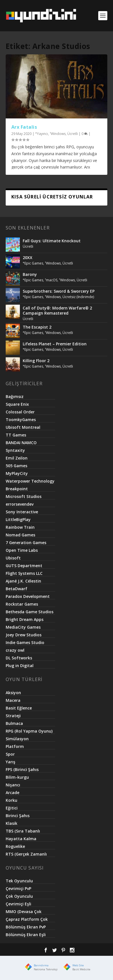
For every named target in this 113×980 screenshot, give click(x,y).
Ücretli (73, 134)
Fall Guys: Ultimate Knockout (52, 241)
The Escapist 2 (37, 327)
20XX (28, 258)
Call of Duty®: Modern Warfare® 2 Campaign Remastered (57, 310)
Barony (30, 274)
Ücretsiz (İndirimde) (78, 297)
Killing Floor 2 (36, 361)
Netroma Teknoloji (46, 969)
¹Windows (58, 134)
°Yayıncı (42, 134)
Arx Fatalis (24, 127)
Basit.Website (81, 969)
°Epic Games (33, 263)
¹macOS (51, 280)
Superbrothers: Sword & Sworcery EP (59, 291)
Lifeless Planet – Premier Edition (55, 344)
